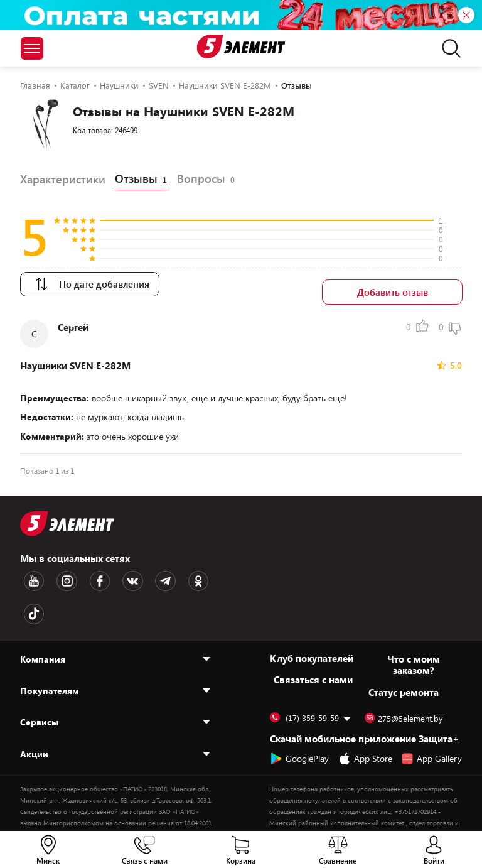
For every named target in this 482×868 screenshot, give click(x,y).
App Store (365, 713)
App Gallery (431, 713)
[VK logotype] (110, 572)
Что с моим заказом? (414, 619)
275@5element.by (404, 673)
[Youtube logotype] (31, 572)
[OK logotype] (163, 572)
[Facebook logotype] (83, 572)
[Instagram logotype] (57, 572)
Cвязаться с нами (313, 634)
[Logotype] (241, 46)
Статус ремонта (404, 647)
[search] (448, 48)
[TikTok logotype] (189, 572)
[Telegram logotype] (136, 572)
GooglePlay (299, 713)
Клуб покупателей (312, 613)
